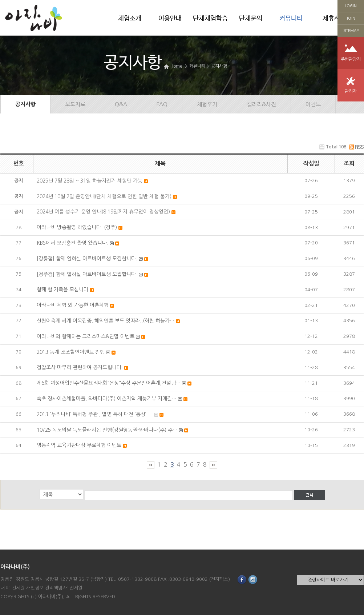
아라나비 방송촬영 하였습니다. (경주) (77, 227)
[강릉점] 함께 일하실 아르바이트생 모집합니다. (87, 259)
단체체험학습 (210, 19)
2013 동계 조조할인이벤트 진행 (71, 352)
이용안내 (170, 19)
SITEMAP (351, 31)
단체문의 (251, 19)
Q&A (121, 104)
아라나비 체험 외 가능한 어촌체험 (73, 305)
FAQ (162, 104)
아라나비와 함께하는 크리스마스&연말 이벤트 (86, 336)
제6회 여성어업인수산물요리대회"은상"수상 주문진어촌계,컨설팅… (109, 383)
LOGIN (351, 6)
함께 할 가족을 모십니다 (62, 289)
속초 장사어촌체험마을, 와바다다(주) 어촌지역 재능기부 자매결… (107, 399)
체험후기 (207, 104)
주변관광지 (351, 59)
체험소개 (130, 19)
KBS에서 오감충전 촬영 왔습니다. (72, 243)
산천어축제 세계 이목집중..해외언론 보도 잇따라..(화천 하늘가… (106, 321)
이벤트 (313, 104)
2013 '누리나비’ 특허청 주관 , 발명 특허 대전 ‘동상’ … (95, 414)
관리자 (351, 91)
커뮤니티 (291, 19)
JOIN (351, 18)
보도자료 (75, 104)
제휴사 (331, 19)
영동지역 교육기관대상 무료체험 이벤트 (79, 445)
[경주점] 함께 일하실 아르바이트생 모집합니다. (87, 274)
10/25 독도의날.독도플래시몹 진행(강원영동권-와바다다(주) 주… (107, 430)
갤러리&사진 (261, 104)
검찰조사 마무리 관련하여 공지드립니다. (80, 367)
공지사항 (219, 66)
